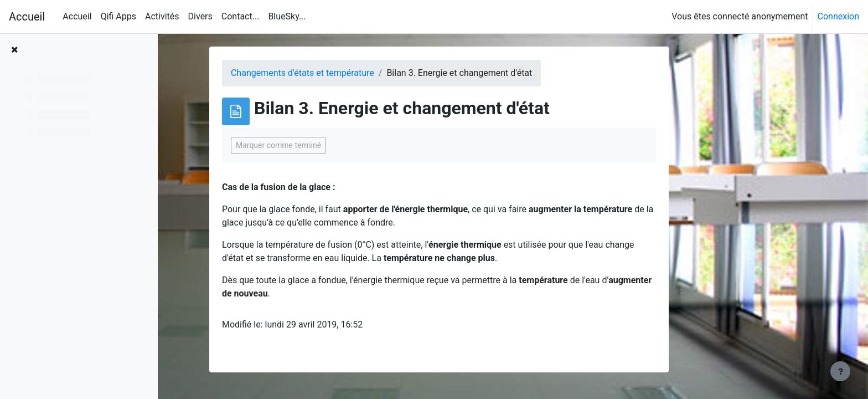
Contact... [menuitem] (241, 16)
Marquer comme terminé (344, 145)
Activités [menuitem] (162, 16)
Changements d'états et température (368, 73)
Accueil (27, 17)
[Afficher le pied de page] (840, 371)
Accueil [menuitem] (77, 16)
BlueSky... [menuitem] (287, 16)
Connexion (838, 16)
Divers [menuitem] (200, 16)
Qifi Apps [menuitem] (118, 16)
